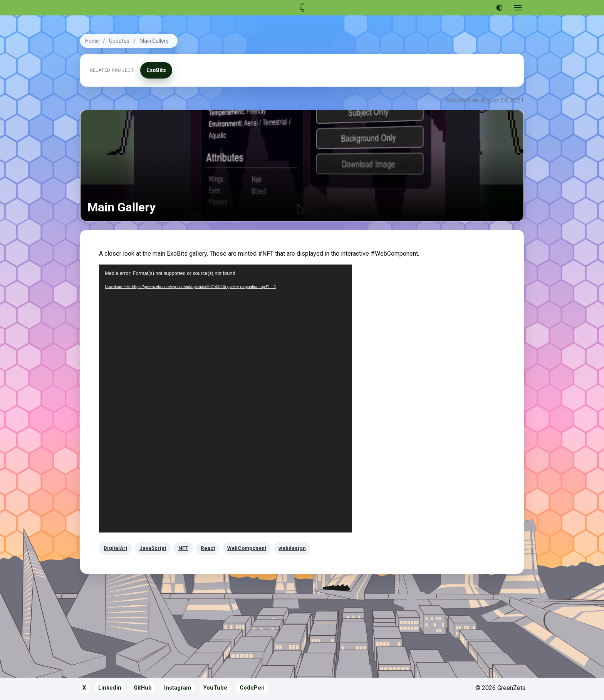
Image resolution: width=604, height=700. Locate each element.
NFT (183, 548)
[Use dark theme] (499, 8)
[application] (225, 399)
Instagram (178, 688)
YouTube (215, 688)
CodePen (252, 688)
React (208, 548)
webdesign (292, 548)
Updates (119, 41)
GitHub (143, 688)
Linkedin (110, 688)
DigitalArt (115, 548)
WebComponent (247, 548)
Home (92, 41)
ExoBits (156, 70)
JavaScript (153, 548)
